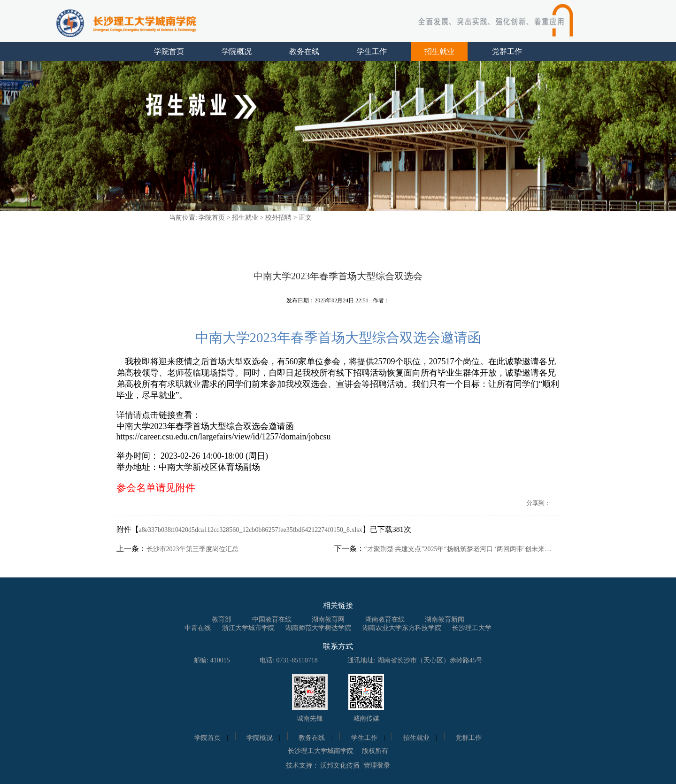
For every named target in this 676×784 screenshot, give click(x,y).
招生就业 (439, 51)
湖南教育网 (328, 619)
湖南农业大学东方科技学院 (402, 628)
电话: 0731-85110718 (289, 660)
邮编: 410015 (211, 660)
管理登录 (377, 765)
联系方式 (338, 646)
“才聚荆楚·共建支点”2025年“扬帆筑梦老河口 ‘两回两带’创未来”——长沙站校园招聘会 (458, 549)
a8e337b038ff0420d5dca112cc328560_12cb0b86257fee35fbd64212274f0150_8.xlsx (251, 530)
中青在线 (198, 628)
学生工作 (372, 51)
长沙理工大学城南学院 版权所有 (338, 751)
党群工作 (507, 51)
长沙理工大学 (472, 628)
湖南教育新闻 (445, 619)
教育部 (222, 619)
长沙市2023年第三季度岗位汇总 (192, 549)
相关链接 (338, 605)
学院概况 (237, 51)
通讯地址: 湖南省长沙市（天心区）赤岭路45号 (415, 660)
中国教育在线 (272, 619)
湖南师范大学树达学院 (318, 628)
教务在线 (304, 51)
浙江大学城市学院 (248, 628)
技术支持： (302, 765)
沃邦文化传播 (340, 765)
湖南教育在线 (385, 619)
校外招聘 (278, 218)
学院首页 (169, 51)
